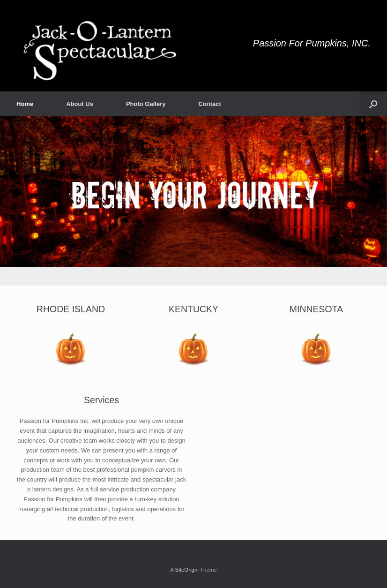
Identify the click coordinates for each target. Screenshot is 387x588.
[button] (373, 104)
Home (25, 104)
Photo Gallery (146, 104)
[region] (193, 201)
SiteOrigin (187, 570)
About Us (80, 104)
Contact (209, 104)
